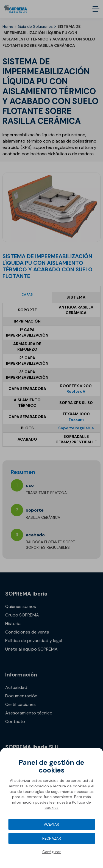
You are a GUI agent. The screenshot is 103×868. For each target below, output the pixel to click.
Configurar (51, 852)
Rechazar (52, 838)
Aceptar (51, 824)
